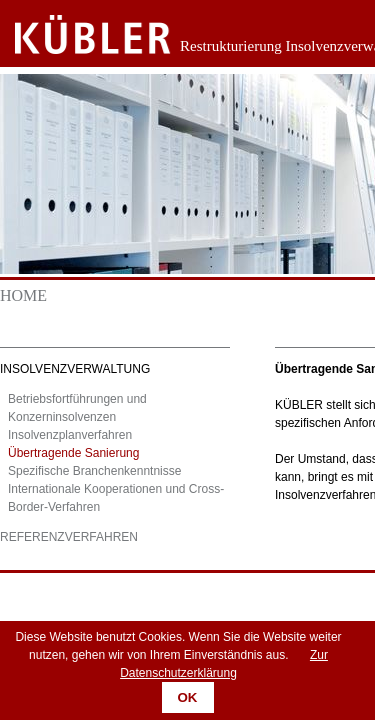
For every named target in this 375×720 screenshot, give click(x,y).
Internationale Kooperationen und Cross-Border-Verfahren (116, 498)
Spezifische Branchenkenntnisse (94, 471)
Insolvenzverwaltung (75, 369)
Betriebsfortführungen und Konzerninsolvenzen (77, 408)
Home (23, 295)
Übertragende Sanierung (73, 453)
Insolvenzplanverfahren (70, 435)
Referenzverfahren (69, 537)
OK (188, 697)
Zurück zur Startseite (77, 35)
